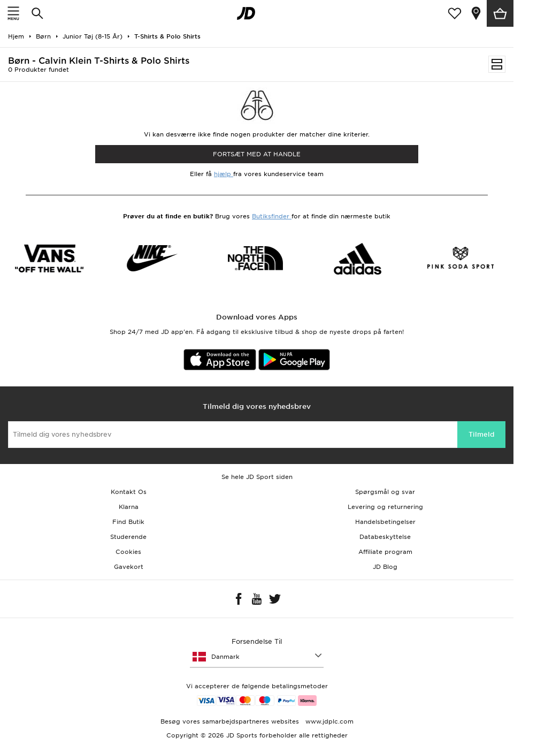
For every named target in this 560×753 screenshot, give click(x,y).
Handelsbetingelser (385, 522)
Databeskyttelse (385, 537)
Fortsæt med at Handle (257, 154)
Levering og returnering (385, 507)
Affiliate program (385, 552)
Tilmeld (481, 434)
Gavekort (129, 567)
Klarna (129, 507)
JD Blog (385, 567)
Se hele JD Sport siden (257, 477)
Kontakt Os (129, 492)
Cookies (128, 552)
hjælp (224, 174)
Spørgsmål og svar (385, 492)
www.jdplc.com (328, 721)
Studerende (128, 537)
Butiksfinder (272, 216)
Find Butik (128, 522)
